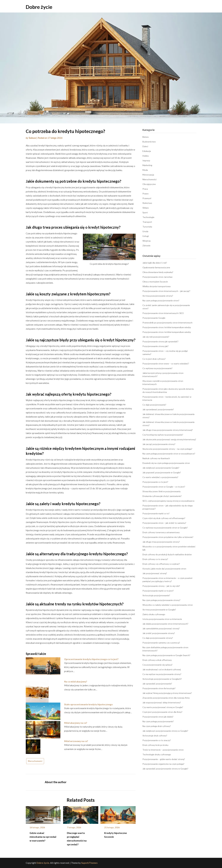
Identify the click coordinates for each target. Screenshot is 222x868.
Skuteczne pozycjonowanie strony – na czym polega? (167, 449)
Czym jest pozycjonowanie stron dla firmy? (162, 712)
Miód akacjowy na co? (76, 723)
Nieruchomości (35, 761)
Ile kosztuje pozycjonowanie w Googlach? (162, 679)
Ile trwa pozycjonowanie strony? (158, 296)
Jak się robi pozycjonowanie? (156, 337)
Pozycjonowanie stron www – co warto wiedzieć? (166, 364)
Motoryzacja (148, 175)
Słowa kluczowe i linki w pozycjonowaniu (162, 491)
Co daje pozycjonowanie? (154, 405)
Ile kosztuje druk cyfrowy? (155, 736)
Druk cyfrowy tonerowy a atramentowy (161, 532)
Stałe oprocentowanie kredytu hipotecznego (88, 704)
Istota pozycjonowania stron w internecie (162, 619)
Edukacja (147, 151)
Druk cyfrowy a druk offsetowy (157, 660)
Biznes (146, 137)
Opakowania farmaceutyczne (156, 267)
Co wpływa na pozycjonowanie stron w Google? (165, 528)
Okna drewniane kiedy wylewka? (158, 272)
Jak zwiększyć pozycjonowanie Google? (161, 468)
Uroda (145, 231)
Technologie (148, 217)
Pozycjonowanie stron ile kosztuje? (159, 688)
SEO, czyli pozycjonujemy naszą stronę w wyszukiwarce (168, 501)
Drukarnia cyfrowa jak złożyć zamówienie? (162, 496)
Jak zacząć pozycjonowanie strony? (159, 444)
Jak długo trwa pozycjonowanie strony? (161, 542)
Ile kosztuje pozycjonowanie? (156, 595)
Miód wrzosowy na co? (76, 741)
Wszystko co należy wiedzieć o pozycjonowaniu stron (168, 605)
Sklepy (146, 208)
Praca (145, 189)
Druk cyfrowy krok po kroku (155, 745)
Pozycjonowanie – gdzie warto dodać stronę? (164, 759)
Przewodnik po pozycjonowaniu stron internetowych (167, 323)
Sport (145, 212)
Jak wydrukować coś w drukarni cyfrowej (162, 669)
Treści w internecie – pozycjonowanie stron (163, 750)
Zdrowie (146, 245)
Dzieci (145, 146)
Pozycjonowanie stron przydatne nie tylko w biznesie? (168, 537)
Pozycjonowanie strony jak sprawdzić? (160, 341)
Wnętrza (147, 241)
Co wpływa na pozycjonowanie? (157, 368)
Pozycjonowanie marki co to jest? (158, 591)
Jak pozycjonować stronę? (155, 573)
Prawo (146, 194)
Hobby (146, 156)
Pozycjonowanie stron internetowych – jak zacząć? (166, 291)
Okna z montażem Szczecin (155, 282)
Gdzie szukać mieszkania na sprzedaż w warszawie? (43, 837)
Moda (145, 170)
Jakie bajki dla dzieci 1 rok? (155, 263)
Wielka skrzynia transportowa (156, 286)
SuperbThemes (89, 863)
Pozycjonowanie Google (154, 318)
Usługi (146, 236)
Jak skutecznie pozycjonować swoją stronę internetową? (169, 439)
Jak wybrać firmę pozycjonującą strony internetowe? (167, 693)
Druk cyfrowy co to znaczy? (155, 559)
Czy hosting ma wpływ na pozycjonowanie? (163, 435)
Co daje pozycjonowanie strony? (158, 638)
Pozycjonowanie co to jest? (155, 482)
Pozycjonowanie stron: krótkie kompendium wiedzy (167, 327)
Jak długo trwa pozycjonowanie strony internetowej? (168, 430)
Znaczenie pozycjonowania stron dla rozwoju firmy (166, 698)
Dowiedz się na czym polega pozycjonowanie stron (166, 463)
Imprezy (146, 160)
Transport (147, 222)
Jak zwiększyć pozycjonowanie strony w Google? (165, 731)
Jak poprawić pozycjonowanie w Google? (162, 472)
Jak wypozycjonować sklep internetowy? (162, 702)
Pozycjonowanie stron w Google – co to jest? (164, 487)
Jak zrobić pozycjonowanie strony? (159, 633)
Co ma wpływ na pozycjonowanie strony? (162, 674)
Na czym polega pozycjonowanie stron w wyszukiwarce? (169, 454)
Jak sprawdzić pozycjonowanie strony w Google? (165, 769)
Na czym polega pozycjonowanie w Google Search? (166, 655)
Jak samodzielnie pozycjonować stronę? (161, 628)
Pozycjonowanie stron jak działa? (158, 717)
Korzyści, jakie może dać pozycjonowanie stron (164, 569)
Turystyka (147, 227)
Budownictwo (149, 142)
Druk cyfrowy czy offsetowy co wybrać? (161, 564)
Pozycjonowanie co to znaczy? (157, 740)
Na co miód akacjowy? (76, 682)
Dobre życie (39, 7)
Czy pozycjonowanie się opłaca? (157, 665)
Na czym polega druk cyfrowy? (157, 726)
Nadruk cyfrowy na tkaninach (156, 458)
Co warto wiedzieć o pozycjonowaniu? (160, 477)
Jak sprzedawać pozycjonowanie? (158, 409)
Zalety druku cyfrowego (154, 614)
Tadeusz (32, 138)
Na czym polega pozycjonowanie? (158, 721)
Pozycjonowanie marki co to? (156, 513)
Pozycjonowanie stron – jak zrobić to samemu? (164, 523)
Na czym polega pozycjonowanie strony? (161, 600)
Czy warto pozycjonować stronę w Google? (163, 707)
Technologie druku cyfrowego (157, 754)
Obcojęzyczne (149, 184)
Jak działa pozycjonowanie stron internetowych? (165, 624)
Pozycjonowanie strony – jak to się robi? (161, 586)
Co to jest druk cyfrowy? (154, 359)
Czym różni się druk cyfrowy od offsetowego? (164, 518)
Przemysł (147, 198)
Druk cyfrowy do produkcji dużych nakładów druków (167, 554)
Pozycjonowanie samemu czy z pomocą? (161, 643)
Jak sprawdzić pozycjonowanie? (157, 684)
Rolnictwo (147, 203)
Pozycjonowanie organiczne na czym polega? (163, 764)
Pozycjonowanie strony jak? (155, 346)
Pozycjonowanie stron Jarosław (157, 277)
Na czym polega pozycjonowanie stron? (161, 300)
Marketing (147, 165)
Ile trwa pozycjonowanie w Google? (159, 610)
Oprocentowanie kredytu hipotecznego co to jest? (91, 659)
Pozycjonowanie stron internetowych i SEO (163, 313)
